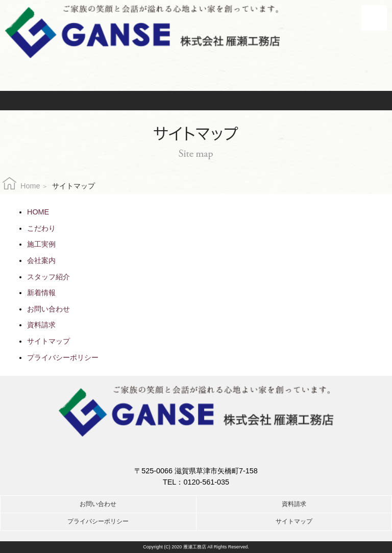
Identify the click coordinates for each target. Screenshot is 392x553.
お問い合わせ (132, 101)
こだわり (41, 228)
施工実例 (41, 244)
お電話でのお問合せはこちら (196, 72)
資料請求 (267, 101)
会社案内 (41, 260)
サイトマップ (48, 341)
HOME (38, 212)
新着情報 (41, 293)
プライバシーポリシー (63, 357)
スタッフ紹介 (48, 277)
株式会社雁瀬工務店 (142, 32)
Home (30, 186)
